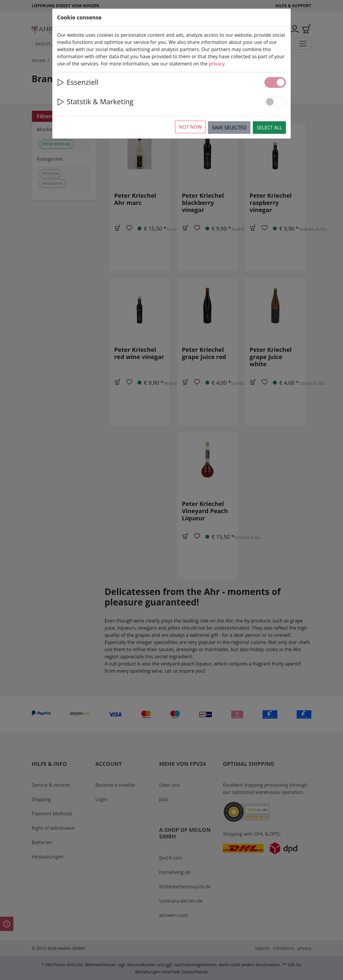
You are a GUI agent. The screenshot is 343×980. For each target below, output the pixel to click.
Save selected (229, 128)
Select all (269, 128)
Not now (190, 127)
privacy (217, 64)
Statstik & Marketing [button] (95, 102)
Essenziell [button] (78, 82)
